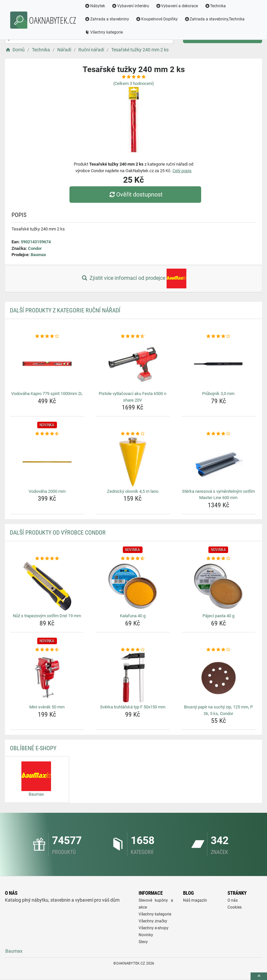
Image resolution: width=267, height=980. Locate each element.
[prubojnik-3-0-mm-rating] (218, 336)
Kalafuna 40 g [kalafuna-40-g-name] (133, 616)
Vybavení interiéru (130, 6)
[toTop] (259, 976)
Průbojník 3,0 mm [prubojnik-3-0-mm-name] (218, 394)
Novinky (146, 935)
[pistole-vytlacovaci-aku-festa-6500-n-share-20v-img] (133, 364)
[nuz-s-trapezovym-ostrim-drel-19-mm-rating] (47, 559)
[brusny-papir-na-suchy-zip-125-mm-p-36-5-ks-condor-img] (218, 677)
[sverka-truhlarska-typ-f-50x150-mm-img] (133, 677)
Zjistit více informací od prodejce (133, 278)
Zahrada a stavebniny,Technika (215, 19)
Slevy (143, 942)
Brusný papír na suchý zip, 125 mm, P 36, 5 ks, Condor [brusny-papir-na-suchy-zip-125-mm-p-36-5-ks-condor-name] (218, 710)
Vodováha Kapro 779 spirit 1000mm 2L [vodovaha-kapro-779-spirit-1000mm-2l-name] (47, 394)
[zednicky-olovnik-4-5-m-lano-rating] (133, 434)
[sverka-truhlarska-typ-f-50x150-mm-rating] (133, 650)
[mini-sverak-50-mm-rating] (47, 650)
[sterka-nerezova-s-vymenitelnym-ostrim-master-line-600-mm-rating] (218, 434)
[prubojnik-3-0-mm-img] (218, 364)
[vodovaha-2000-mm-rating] (47, 434)
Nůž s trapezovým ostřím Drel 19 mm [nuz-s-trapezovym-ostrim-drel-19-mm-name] (47, 616)
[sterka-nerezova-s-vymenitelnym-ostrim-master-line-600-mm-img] (218, 462)
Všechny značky (153, 921)
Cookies (235, 907)
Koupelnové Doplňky (157, 19)
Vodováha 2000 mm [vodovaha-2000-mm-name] (47, 491)
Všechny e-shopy (154, 928)
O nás (233, 900)
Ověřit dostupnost (135, 194)
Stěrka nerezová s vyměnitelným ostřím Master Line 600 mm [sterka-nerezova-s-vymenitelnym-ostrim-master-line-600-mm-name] (218, 495)
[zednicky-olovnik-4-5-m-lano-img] (133, 462)
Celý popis (182, 171)
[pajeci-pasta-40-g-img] (218, 586)
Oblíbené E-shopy (33, 748)
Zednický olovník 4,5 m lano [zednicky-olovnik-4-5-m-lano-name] (133, 491)
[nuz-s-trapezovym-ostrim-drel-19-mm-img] (47, 586)
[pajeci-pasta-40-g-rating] (218, 559)
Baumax (38, 255)
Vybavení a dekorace (177, 6)
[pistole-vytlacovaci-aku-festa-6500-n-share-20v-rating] (133, 336)
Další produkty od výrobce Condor (58, 532)
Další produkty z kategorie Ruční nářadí (65, 310)
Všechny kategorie (104, 32)
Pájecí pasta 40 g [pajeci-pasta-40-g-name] (218, 616)
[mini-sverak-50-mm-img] (47, 677)
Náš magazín (195, 900)
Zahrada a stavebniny (107, 19)
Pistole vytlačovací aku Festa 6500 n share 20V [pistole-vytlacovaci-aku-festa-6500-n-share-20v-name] (133, 397)
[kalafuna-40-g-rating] (133, 559)
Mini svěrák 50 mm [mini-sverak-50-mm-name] (47, 707)
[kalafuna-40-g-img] (133, 586)
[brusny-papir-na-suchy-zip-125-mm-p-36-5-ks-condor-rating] (218, 650)
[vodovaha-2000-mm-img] (47, 462)
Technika (215, 6)
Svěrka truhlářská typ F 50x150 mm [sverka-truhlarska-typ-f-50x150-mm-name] (133, 707)
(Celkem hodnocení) (134, 83)
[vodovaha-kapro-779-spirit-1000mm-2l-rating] (47, 336)
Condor (35, 248)
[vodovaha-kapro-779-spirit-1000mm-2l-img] (47, 364)
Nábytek (95, 6)
